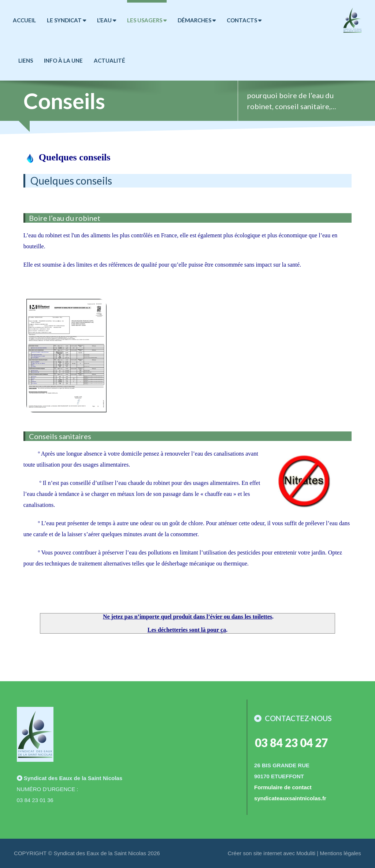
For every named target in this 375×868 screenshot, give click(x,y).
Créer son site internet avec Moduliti (272, 853)
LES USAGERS (147, 20)
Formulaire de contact (283, 787)
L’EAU (107, 20)
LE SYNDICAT (66, 20)
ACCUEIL (24, 20)
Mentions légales (340, 853)
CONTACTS (244, 20)
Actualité (109, 60)
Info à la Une (63, 60)
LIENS (26, 60)
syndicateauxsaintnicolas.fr (290, 798)
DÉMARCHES (197, 20)
